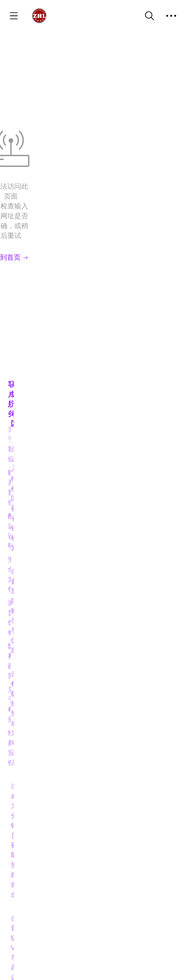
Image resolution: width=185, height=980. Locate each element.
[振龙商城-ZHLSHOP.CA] (39, 16)
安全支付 (21, 405)
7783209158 (37, 879)
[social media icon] (11, 776)
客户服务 (23, 348)
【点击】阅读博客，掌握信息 (134, 529)
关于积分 (21, 446)
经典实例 (21, 460)
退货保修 (21, 419)
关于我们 (21, 363)
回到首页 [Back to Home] (93, 219)
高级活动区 (111, 348)
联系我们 (21, 377)
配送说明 (21, 391)
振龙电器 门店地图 (35, 730)
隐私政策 (21, 432)
